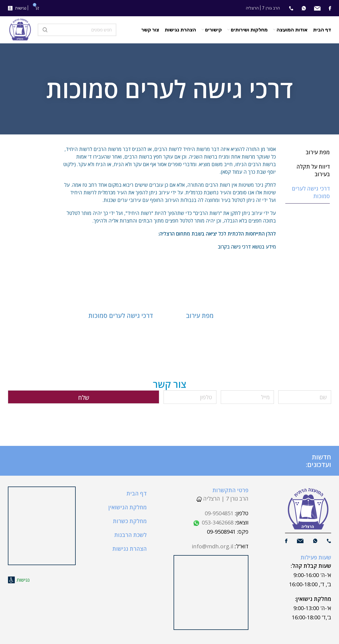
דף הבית (137, 493)
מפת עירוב (200, 315)
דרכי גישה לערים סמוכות (121, 315)
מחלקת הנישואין (128, 507)
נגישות (21, 8)
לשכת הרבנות (130, 535)
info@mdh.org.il (212, 546)
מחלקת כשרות (130, 521)
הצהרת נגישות (129, 549)
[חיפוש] (77, 30)
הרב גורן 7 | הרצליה (222, 499)
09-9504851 (219, 513)
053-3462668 (213, 522)
